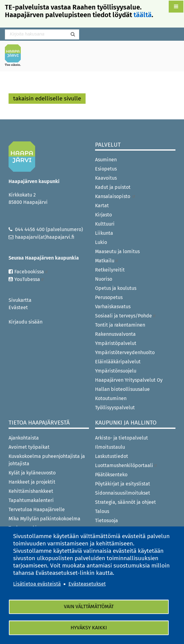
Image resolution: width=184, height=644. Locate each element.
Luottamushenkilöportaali (126, 465)
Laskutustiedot (112, 456)
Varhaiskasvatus (113, 307)
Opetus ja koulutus (116, 288)
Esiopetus (106, 169)
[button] (176, 7)
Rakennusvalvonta (115, 334)
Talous (102, 511)
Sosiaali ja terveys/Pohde (126, 316)
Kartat (102, 206)
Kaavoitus (106, 178)
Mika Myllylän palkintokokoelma (44, 519)
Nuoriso (104, 279)
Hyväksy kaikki (89, 628)
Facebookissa (31, 272)
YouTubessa (29, 279)
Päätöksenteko (111, 475)
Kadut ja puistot (113, 187)
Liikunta (104, 233)
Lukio (101, 242)
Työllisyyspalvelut (115, 408)
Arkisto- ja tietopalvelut (121, 438)
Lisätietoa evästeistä (37, 584)
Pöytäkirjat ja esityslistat (123, 484)
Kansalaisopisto (115, 196)
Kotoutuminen (111, 398)
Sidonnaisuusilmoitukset (123, 493)
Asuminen (106, 160)
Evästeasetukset (87, 584)
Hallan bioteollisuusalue (122, 389)
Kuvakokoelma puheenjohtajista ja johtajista (47, 460)
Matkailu (107, 261)
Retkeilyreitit (110, 270)
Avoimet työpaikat (29, 447)
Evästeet (18, 307)
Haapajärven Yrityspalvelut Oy (129, 380)
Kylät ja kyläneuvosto (32, 473)
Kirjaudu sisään (26, 322)
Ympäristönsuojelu (116, 371)
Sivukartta (20, 300)
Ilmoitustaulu (110, 447)
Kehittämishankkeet (31, 491)
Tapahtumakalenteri (31, 500)
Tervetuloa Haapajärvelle (37, 509)
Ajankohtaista (24, 438)
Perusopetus (109, 297)
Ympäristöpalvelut (116, 343)
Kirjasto (103, 215)
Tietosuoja (107, 520)
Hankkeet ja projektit (32, 482)
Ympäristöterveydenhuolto (125, 352)
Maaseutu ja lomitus (117, 251)
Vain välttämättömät (89, 607)
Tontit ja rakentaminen (120, 325)
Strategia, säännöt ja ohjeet (125, 502)
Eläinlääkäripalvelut (118, 362)
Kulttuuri (105, 224)
